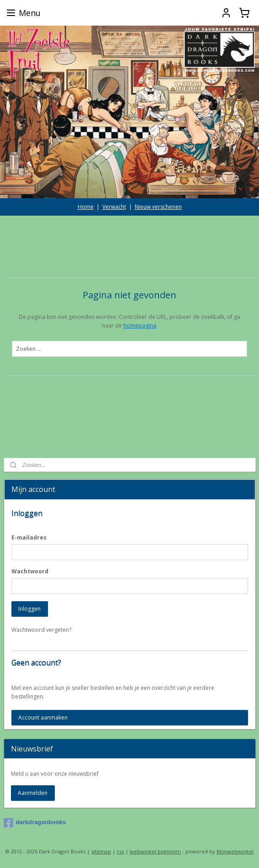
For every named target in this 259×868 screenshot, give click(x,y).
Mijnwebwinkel (235, 851)
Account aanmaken (43, 717)
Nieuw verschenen (158, 207)
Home (86, 207)
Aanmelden (33, 793)
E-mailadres (29, 537)
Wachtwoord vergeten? (41, 630)
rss (120, 851)
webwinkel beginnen (155, 851)
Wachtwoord (30, 571)
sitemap (101, 851)
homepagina (140, 325)
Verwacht (114, 207)
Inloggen (29, 609)
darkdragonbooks (35, 823)
